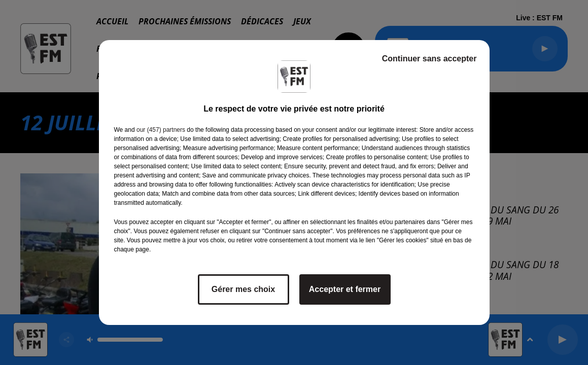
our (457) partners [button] (161, 130)
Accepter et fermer (345, 289)
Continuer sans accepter (429, 59)
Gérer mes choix (243, 289)
